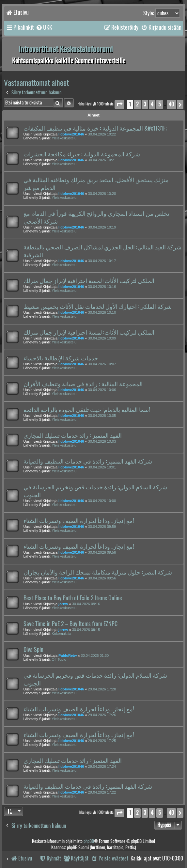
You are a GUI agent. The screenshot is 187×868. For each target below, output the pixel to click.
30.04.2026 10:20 (102, 194)
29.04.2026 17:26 (102, 715)
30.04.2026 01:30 (95, 655)
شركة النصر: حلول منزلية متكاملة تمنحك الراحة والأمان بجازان (98, 572)
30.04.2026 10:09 (102, 338)
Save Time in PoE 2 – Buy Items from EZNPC (70, 624)
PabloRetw (68, 655)
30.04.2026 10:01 (102, 467)
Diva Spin (33, 650)
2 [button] (137, 104)
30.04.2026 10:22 (102, 134)
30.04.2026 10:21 (102, 160)
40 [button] (171, 104)
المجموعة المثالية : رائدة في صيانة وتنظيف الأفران (83, 384)
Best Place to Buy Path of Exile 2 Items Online (73, 598)
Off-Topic (59, 659)
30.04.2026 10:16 (102, 287)
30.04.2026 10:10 (102, 312)
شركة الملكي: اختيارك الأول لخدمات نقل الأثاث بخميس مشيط (98, 307)
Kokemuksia (61, 634)
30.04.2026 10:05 (102, 416)
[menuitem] (44, 27)
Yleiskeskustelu (64, 138)
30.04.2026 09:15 (86, 630)
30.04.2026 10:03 (102, 441)
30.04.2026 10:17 (102, 261)
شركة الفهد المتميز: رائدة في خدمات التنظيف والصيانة (88, 461)
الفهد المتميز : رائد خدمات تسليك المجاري (73, 435)
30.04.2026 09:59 (102, 527)
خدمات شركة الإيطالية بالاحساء (61, 358)
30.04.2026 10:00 (102, 501)
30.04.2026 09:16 (86, 604)
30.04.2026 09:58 (102, 552)
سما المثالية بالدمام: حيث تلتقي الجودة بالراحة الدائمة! (87, 410)
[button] (119, 104)
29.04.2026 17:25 (102, 741)
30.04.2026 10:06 (102, 390)
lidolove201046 (71, 134)
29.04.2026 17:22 (102, 792)
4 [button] (152, 104)
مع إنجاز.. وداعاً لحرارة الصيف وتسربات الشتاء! (79, 521)
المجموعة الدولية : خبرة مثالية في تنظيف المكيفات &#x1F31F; (95, 128)
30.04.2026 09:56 (102, 578)
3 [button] (145, 104)
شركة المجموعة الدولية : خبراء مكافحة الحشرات (82, 154)
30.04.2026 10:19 (102, 227)
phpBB (89, 841)
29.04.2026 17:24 (102, 766)
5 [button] (160, 104)
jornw (63, 604)
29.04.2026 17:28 (102, 689)
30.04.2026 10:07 (102, 364)
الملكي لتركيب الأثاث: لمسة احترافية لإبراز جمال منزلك (89, 281)
